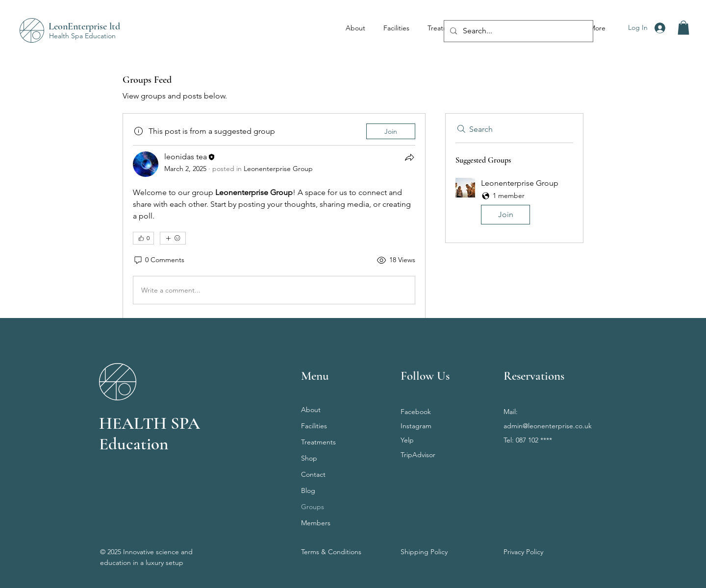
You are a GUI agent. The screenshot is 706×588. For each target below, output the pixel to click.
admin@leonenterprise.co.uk (548, 426)
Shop (309, 458)
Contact (313, 474)
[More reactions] (173, 238)
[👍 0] (143, 238)
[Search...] (517, 31)
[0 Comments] (159, 260)
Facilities (314, 426)
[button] (683, 28)
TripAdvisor (418, 455)
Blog (308, 490)
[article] (274, 216)
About (311, 410)
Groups (313, 507)
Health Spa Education (82, 36)
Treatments (318, 442)
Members (316, 523)
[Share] (409, 157)
